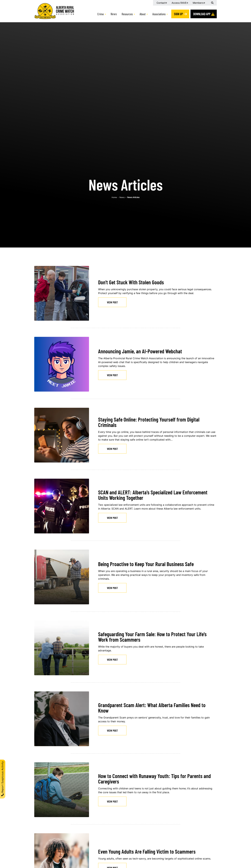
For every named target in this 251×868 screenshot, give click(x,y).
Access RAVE (179, 3)
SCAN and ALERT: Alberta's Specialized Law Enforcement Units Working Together (153, 495)
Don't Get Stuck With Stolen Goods (131, 282)
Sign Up (178, 14)
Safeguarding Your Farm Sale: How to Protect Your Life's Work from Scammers (152, 637)
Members (198, 3)
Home (114, 197)
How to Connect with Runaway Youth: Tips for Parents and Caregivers (154, 779)
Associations (159, 14)
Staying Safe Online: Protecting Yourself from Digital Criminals (149, 422)
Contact (161, 3)
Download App (202, 14)
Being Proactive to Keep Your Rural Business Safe (146, 564)
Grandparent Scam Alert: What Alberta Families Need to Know (152, 708)
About (143, 14)
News (114, 14)
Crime (101, 14)
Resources (127, 14)
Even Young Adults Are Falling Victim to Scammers (147, 851)
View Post (112, 302)
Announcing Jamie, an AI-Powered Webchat (140, 351)
